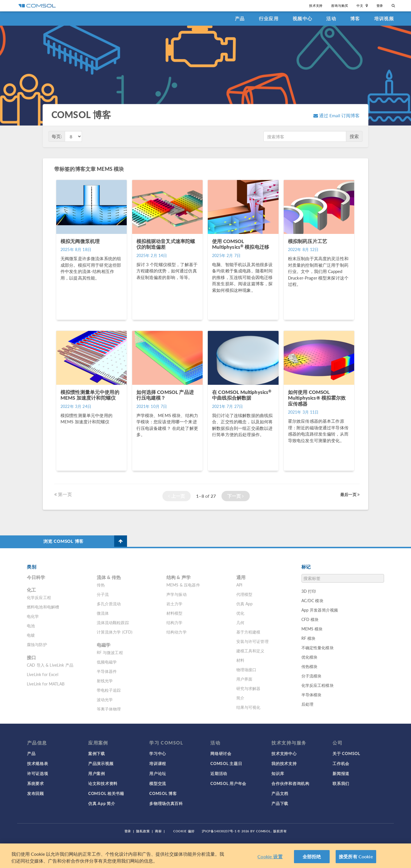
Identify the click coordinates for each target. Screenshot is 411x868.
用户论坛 (158, 773)
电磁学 (104, 645)
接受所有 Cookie (356, 856)
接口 (31, 657)
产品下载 (280, 803)
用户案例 (97, 773)
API (239, 585)
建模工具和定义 (250, 651)
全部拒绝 (312, 856)
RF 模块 (309, 638)
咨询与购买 (340, 6)
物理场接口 (246, 669)
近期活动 (219, 773)
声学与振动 (177, 594)
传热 (101, 585)
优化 (240, 613)
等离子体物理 (109, 709)
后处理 (307, 704)
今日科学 (36, 577)
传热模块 (310, 666)
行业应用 (269, 18)
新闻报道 (341, 773)
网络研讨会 (221, 753)
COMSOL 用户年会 (228, 783)
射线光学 (105, 681)
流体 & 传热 (109, 577)
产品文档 (280, 793)
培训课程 (158, 763)
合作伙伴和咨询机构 (290, 783)
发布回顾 (36, 793)
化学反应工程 (39, 597)
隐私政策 (143, 831)
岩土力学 (175, 604)
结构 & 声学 (179, 577)
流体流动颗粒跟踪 (113, 622)
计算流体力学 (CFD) (115, 632)
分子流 (103, 594)
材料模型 (175, 613)
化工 (31, 590)
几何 (240, 622)
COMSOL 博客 (163, 793)
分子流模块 (312, 676)
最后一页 (350, 494)
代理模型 (244, 594)
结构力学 (175, 622)
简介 (240, 698)
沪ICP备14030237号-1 (219, 831)
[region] (205, 856)
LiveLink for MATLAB (46, 684)
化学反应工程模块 (318, 685)
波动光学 (105, 699)
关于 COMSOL (346, 753)
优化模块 (310, 657)
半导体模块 (312, 695)
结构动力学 (177, 632)
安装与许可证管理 (252, 641)
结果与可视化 (248, 707)
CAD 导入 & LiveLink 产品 (50, 665)
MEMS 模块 (312, 629)
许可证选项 (38, 773)
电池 (31, 626)
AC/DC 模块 (312, 600)
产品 (240, 18)
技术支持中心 (284, 753)
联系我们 (341, 783)
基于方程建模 (248, 632)
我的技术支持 (284, 763)
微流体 (103, 613)
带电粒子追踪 (109, 690)
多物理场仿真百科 (166, 803)
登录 (380, 6)
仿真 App (245, 604)
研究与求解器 (248, 688)
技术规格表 (38, 763)
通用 (241, 577)
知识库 (278, 773)
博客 (355, 18)
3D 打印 (309, 591)
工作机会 (341, 763)
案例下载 (97, 753)
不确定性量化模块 (318, 648)
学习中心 (158, 753)
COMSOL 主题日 (226, 763)
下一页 (236, 496)
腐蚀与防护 (37, 644)
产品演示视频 (101, 763)
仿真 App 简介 (102, 803)
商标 (158, 831)
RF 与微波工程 (110, 652)
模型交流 (158, 783)
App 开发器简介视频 (320, 610)
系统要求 (36, 783)
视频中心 (302, 18)
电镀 (31, 635)
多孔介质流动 (109, 604)
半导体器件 (107, 671)
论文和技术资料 (103, 783)
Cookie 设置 (270, 856)
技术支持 (316, 6)
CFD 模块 (310, 619)
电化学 (33, 616)
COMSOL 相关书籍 (106, 793)
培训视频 (384, 18)
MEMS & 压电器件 (183, 585)
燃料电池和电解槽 (43, 607)
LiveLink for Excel (43, 674)
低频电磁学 (107, 662)
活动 (331, 18)
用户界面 (244, 679)
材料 (240, 660)
